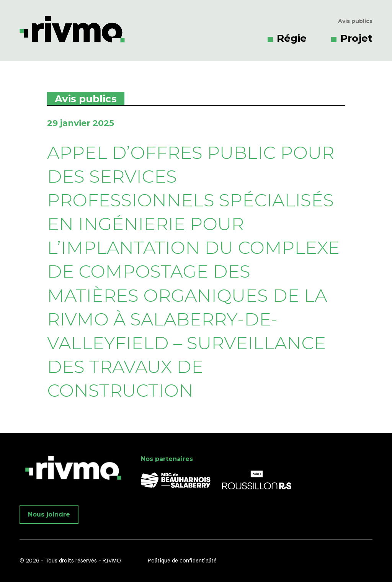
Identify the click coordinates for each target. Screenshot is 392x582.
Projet (356, 38)
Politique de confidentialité (182, 561)
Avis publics (355, 21)
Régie (292, 38)
